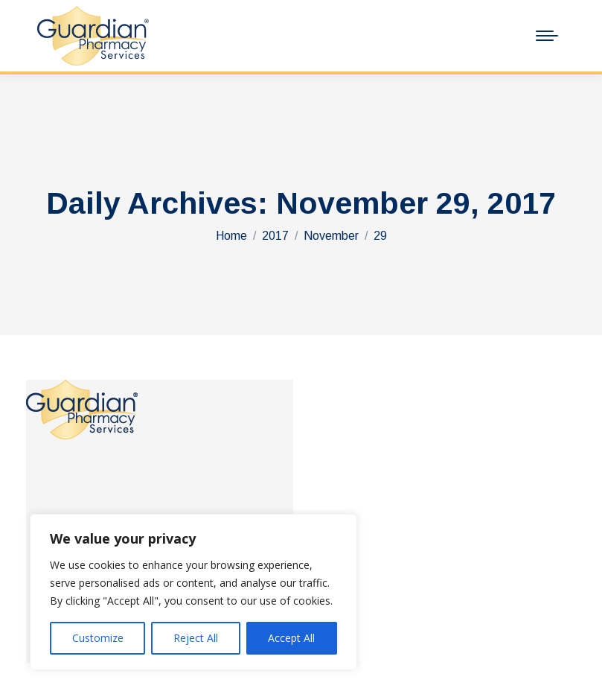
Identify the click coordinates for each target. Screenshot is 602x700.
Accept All (291, 638)
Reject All (196, 638)
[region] (193, 592)
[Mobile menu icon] (547, 36)
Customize (98, 638)
